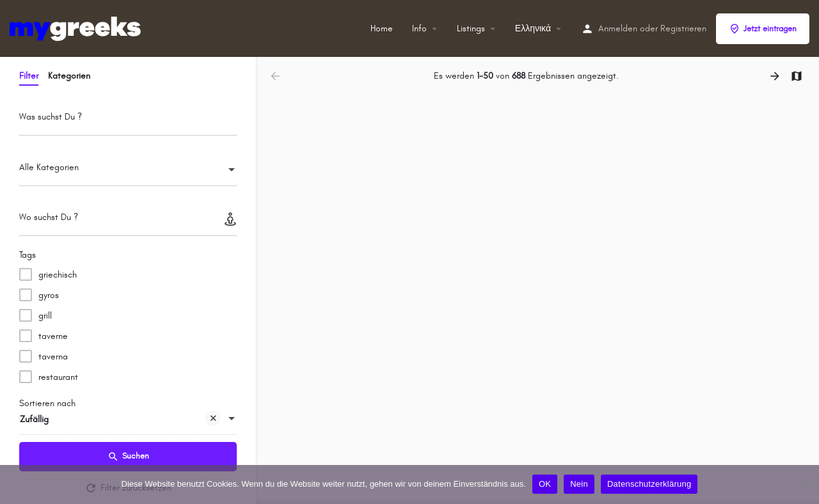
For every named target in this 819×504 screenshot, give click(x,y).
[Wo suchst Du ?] (128, 221)
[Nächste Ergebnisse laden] (776, 76)
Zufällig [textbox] (120, 421)
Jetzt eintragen (763, 29)
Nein (579, 484)
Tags (28, 255)
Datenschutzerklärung (649, 484)
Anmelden (618, 28)
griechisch (58, 275)
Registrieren (683, 28)
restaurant (58, 377)
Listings (471, 28)
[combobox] (128, 171)
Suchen (128, 457)
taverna (53, 357)
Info (419, 28)
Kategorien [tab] (69, 76)
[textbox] (128, 171)
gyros (49, 295)
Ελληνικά (533, 28)
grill (45, 316)
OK (545, 484)
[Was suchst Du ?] (128, 121)
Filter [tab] (29, 76)
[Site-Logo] (77, 28)
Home (382, 28)
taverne (53, 336)
